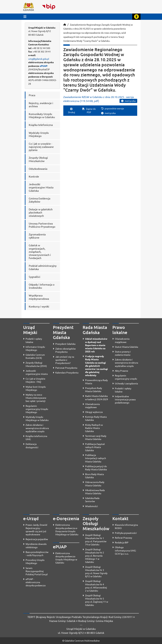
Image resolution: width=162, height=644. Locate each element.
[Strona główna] (65, 25)
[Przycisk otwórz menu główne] (25, 17)
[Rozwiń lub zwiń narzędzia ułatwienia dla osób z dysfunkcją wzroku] (136, 17)
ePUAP (43, 66)
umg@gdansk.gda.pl (39, 59)
